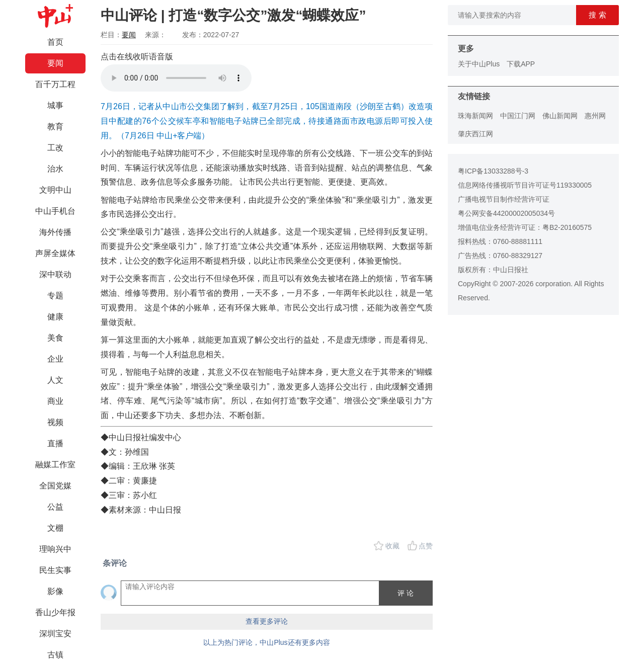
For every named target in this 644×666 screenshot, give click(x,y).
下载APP (521, 64)
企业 (55, 359)
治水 (55, 169)
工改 (55, 148)
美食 (55, 338)
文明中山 (55, 190)
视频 (55, 422)
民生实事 (55, 570)
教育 (55, 127)
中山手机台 (55, 211)
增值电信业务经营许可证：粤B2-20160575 (525, 227)
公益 (55, 507)
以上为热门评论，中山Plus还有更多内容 (266, 642)
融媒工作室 (55, 465)
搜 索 (597, 15)
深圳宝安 (55, 634)
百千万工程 (55, 84)
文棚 (55, 528)
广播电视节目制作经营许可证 (504, 199)
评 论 (406, 593)
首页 (55, 42)
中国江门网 (518, 116)
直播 (55, 443)
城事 (55, 105)
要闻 (55, 63)
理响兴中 (55, 549)
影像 (55, 591)
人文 (55, 380)
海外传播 (55, 232)
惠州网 (595, 116)
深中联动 (55, 274)
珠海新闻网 (475, 116)
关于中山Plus (479, 64)
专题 (55, 296)
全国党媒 (55, 486)
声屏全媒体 (55, 253)
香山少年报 (55, 612)
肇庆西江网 (475, 134)
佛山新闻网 (560, 116)
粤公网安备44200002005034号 (506, 213)
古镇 (55, 655)
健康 (55, 317)
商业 (55, 401)
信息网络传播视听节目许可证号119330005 (525, 185)
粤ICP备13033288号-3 (493, 171)
